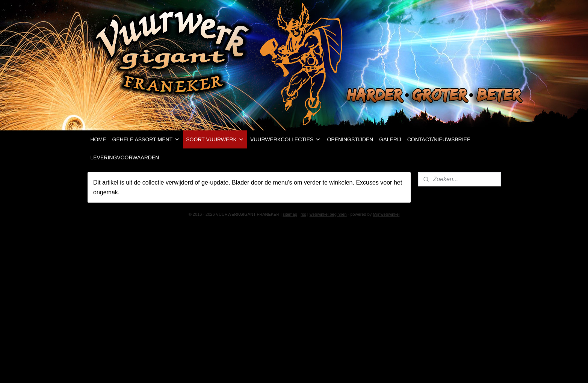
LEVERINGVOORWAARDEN (125, 157)
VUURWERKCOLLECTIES (286, 139)
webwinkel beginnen (328, 214)
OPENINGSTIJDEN (350, 139)
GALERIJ (390, 139)
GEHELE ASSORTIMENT (146, 139)
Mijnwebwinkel (386, 214)
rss (303, 214)
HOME (98, 139)
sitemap (290, 214)
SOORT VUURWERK (215, 139)
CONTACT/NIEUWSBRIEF (439, 139)
